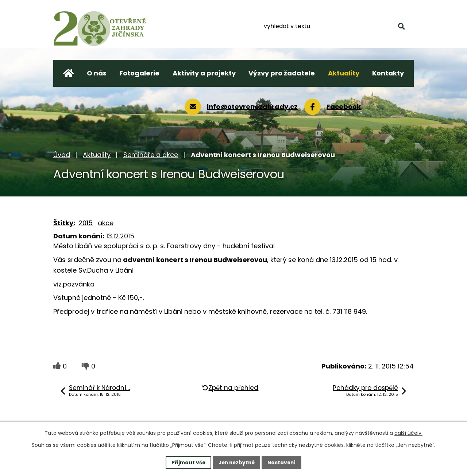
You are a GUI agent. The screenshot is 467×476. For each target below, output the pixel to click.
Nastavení (283, 462)
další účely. (408, 433)
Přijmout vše (187, 462)
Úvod (62, 155)
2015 (86, 223)
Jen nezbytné (236, 462)
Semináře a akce (151, 155)
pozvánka (79, 284)
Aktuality (97, 155)
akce (106, 223)
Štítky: (64, 223)
